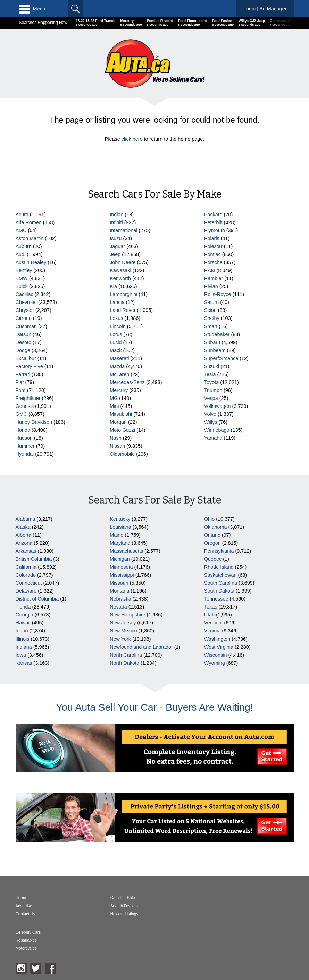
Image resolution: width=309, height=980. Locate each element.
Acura (22, 215)
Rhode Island (219, 567)
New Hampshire (127, 615)
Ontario (212, 535)
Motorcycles (215, 914)
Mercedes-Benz (127, 382)
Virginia (212, 631)
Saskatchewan (220, 575)
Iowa (21, 655)
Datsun (24, 334)
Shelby (212, 318)
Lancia (117, 302)
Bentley (24, 270)
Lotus (116, 334)
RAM (210, 270)
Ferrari (23, 374)
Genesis (25, 406)
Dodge (23, 350)
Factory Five (29, 366)
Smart (211, 326)
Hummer (25, 446)
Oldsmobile (122, 454)
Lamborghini (123, 294)
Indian (116, 215)
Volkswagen (218, 406)
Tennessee (216, 599)
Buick (22, 286)
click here (132, 139)
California (26, 567)
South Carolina (221, 583)
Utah (209, 615)
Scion (210, 310)
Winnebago (217, 430)
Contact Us (26, 914)
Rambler (214, 278)
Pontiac (212, 254)
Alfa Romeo (29, 222)
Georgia (24, 615)
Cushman (26, 326)
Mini (114, 406)
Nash (116, 438)
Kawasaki (120, 270)
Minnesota (121, 567)
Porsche (213, 262)
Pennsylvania (219, 551)
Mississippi (122, 575)
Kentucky (120, 519)
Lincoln (118, 326)
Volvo (210, 414)
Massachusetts (126, 551)
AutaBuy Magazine (64, 948)
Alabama (26, 519)
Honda (23, 430)
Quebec (213, 559)
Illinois (23, 639)
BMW (22, 278)
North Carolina (126, 655)
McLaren (119, 374)
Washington (217, 639)
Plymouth (215, 230)
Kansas (24, 663)
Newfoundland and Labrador (141, 647)
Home (21, 898)
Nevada (118, 607)
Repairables (215, 906)
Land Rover (123, 310)
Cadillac (24, 294)
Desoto (24, 342)
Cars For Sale (122, 898)
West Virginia (219, 647)
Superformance (221, 358)
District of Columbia (37, 599)
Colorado (26, 575)
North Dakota (124, 663)
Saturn (211, 302)
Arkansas (26, 551)
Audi (21, 254)
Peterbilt (213, 222)
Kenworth (120, 278)
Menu (32, 9)
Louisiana (120, 527)
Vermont (214, 623)
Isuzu (116, 238)
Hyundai (25, 454)
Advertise (24, 906)
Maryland (120, 543)
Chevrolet (26, 302)
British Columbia (34, 559)
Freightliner (28, 398)
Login (265, 9)
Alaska (23, 527)
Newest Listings (124, 914)
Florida (23, 607)
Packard (213, 215)
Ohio (209, 519)
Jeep (115, 254)
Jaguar (117, 246)
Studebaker (217, 334)
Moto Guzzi (122, 430)
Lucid (116, 342)
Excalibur (26, 358)
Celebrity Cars (217, 898)
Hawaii (23, 623)
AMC (21, 230)
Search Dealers (124, 906)
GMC (22, 414)
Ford (21, 390)
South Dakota (219, 591)
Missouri (119, 583)
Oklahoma (216, 527)
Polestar (213, 246)
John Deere (123, 262)
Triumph (213, 390)
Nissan (117, 446)
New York (120, 639)
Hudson (24, 438)
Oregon (212, 543)
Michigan (120, 559)
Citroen (24, 318)
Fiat (20, 382)
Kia (113, 286)
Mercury (119, 390)
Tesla (210, 374)
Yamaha (213, 438)
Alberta (24, 535)
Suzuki (212, 366)
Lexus (116, 318)
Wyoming (215, 663)
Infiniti (116, 222)
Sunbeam (215, 350)
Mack (116, 350)
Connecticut (29, 583)
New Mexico (123, 631)
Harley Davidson (34, 422)
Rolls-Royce (218, 294)
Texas (211, 607)
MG (114, 398)
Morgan (118, 422)
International (123, 230)
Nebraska (120, 599)
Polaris (212, 238)
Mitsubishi (121, 414)
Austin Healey (31, 262)
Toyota (211, 382)
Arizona (24, 543)
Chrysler (25, 310)
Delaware (26, 591)
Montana (119, 591)
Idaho (22, 631)
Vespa (211, 398)
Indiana (24, 647)
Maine (116, 535)
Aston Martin (30, 238)
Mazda (117, 366)
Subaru (212, 342)
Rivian (211, 286)
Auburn (24, 246)
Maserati (119, 358)
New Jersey (123, 623)
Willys (211, 422)
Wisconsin (216, 655)
